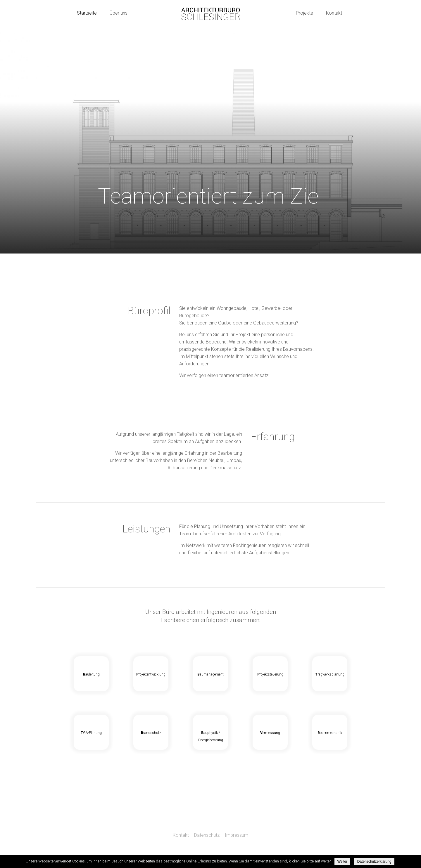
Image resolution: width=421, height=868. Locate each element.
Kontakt (181, 835)
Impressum (237, 835)
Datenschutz (207, 835)
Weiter (342, 862)
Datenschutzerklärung (374, 862)
